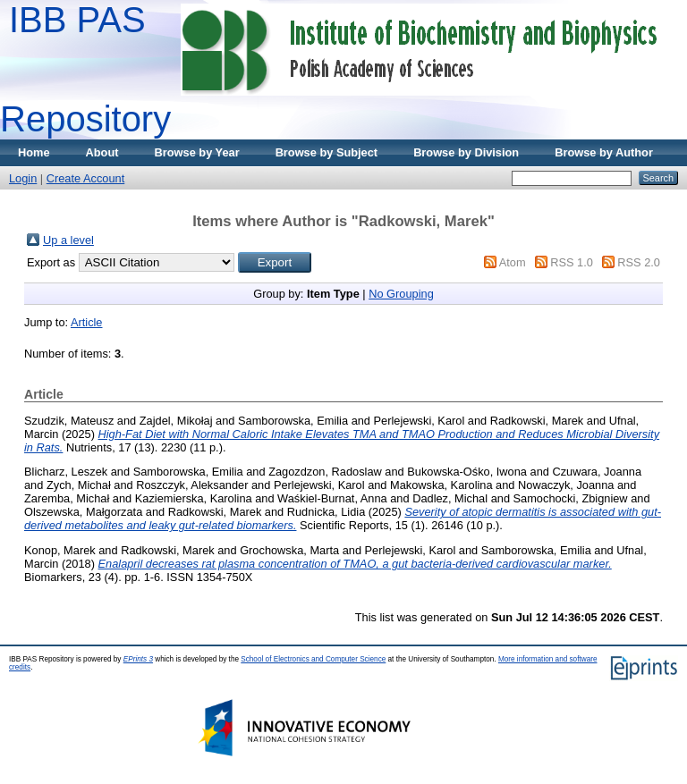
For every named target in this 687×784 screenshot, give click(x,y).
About (102, 152)
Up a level (68, 240)
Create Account (86, 178)
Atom (513, 262)
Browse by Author (604, 152)
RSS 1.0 (572, 262)
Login (23, 178)
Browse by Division (466, 152)
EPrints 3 (138, 659)
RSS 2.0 (639, 262)
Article (87, 322)
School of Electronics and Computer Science (313, 659)
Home (34, 152)
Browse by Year (197, 152)
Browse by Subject (327, 152)
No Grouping (401, 294)
